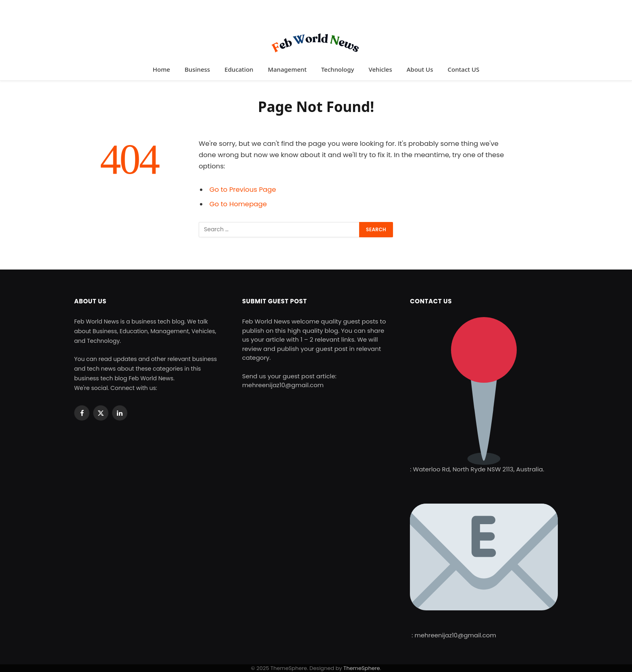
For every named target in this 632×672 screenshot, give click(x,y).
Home (161, 69)
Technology (338, 69)
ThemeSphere (362, 668)
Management (287, 69)
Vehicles (380, 69)
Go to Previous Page (243, 190)
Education (239, 69)
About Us (420, 69)
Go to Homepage (238, 204)
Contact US (463, 69)
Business (197, 69)
